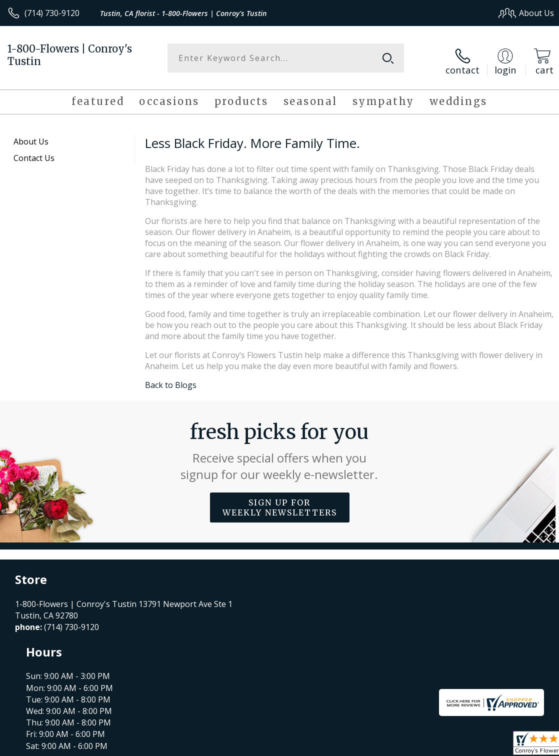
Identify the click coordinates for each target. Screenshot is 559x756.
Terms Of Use (327, 746)
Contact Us (34, 152)
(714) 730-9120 (52, 13)
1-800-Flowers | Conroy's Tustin (70, 55)
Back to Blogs (171, 379)
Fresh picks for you (280, 445)
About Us (31, 135)
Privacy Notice (385, 746)
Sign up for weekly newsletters (280, 501)
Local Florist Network (456, 746)
